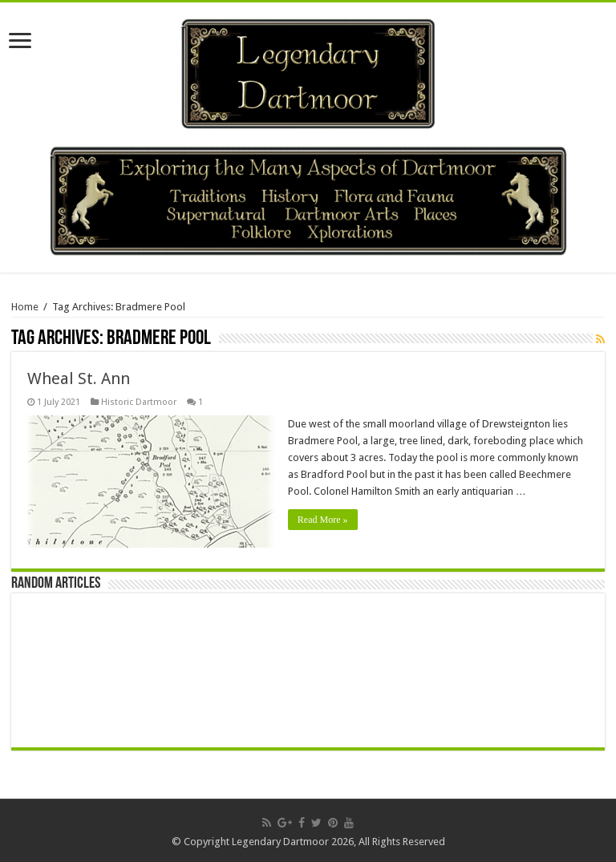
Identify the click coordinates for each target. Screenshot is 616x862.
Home (25, 307)
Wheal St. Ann (79, 378)
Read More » (323, 520)
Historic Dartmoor (139, 402)
